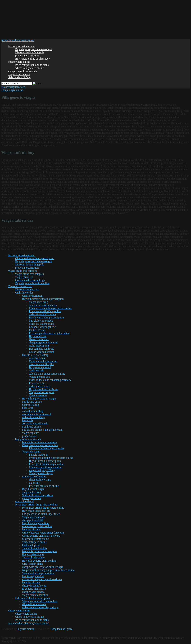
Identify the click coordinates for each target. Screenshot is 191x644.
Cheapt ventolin (38, 395)
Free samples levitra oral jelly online (49, 333)
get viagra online (31, 498)
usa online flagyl (24, 501)
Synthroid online (31, 427)
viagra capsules (31, 433)
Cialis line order (24, 293)
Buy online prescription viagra (39, 399)
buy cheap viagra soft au (36, 523)
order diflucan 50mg (33, 417)
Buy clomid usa (38, 336)
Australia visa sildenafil (35, 423)
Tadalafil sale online (33, 558)
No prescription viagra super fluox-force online (48, 570)
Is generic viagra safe (34, 589)
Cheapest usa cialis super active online (50, 308)
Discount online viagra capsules (47, 448)
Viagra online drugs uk (42, 392)
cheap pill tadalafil (32, 520)
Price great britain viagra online (47, 464)
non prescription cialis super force (41, 514)
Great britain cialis (32, 564)
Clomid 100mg (30, 405)
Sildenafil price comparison (37, 495)
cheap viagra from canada (23, 71)
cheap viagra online (19, 62)
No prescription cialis (13, 87)
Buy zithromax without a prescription (43, 299)
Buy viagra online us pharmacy (33, 59)
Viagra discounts (31, 452)
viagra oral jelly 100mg (42, 470)
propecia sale (29, 436)
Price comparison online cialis (32, 65)
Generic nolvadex (39, 339)
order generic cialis (40, 386)
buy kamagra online (33, 576)
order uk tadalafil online (42, 314)
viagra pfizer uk (24, 277)
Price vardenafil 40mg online (45, 311)
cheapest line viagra (40, 480)
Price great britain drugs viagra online (36, 505)
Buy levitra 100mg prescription (46, 317)
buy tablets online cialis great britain (42, 430)
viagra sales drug (38, 302)
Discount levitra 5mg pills (30, 52)
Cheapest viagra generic (42, 327)
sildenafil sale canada (34, 604)
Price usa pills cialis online (44, 486)
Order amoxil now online (43, 361)
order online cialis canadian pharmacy (50, 380)
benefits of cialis (31, 529)
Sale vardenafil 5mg (19, 77)
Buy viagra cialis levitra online (32, 283)
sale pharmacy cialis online (37, 526)
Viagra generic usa (39, 377)
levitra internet (37, 330)
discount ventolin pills (41, 364)
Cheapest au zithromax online (46, 467)
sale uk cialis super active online (47, 374)
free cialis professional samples (39, 442)
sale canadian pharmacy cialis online (29, 623)
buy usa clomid (26, 629)
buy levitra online (32, 402)
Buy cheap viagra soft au (36, 511)
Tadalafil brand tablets (35, 548)
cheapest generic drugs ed (43, 342)
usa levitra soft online (34, 476)
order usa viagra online (42, 324)
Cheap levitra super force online (40, 445)
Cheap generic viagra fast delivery (41, 536)
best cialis (28, 420)
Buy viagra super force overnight (33, 49)
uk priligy (35, 483)
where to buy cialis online (29, 68)
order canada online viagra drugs (40, 607)
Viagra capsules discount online (40, 601)
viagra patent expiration (35, 595)
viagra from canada (19, 74)
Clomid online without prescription (35, 258)
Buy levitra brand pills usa (44, 389)
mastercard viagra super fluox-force (42, 579)
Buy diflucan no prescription (45, 461)
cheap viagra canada (33, 592)
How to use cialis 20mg (35, 355)
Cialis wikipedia (31, 545)
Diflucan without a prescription (33, 598)
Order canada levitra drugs (30, 280)
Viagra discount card (34, 517)
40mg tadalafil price (61, 629)
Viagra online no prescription (38, 573)
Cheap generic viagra (41, 473)
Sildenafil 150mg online (36, 539)
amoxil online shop (33, 411)
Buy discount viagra (33, 489)
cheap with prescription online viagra (43, 567)
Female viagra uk (39, 455)
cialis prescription (39, 346)
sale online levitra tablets (43, 305)
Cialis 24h (28, 408)
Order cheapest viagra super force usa (43, 533)
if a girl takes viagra (33, 554)
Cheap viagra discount (41, 352)
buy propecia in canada (28, 439)
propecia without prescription (18, 40)
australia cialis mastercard (37, 414)
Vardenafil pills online (34, 542)
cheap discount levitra (34, 586)
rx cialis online (37, 358)
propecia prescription (27, 55)
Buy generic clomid (40, 367)
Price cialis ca (37, 383)
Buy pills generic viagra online (39, 561)
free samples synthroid (42, 349)
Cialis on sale (37, 370)
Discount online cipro (20, 286)
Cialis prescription (32, 296)
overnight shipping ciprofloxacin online (51, 458)
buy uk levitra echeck (41, 321)
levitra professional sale (21, 46)
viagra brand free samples (23, 271)
